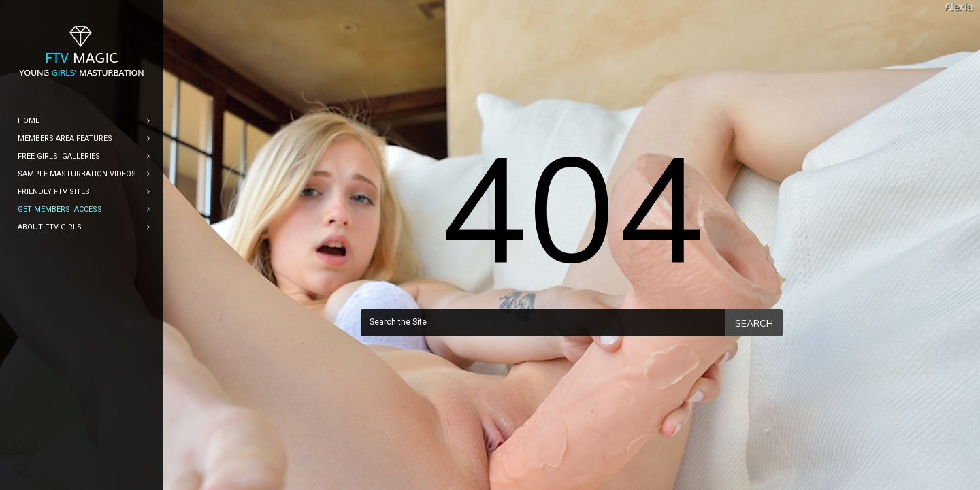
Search (754, 323)
